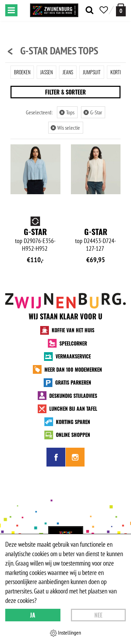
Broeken (22, 72)
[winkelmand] (121, 10)
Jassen (46, 72)
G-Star (93, 112)
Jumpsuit (92, 72)
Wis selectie (65, 128)
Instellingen (65, 633)
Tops (67, 112)
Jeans (68, 72)
